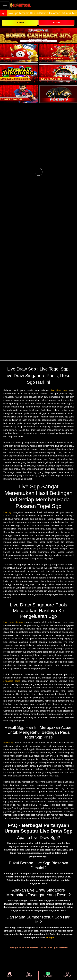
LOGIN (56, 23)
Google (50, 937)
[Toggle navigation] (5, 6)
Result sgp (9, 743)
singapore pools (12, 681)
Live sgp (8, 512)
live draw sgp (59, 390)
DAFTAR (20, 23)
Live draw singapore (14, 622)
